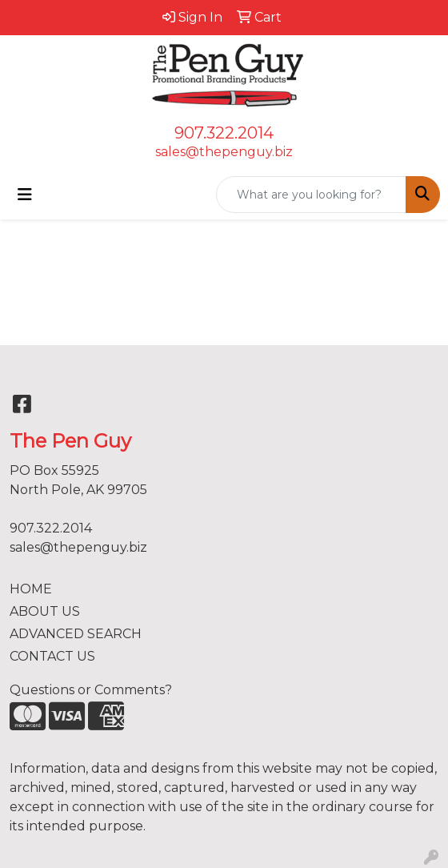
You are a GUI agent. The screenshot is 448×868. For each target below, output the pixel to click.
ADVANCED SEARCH (76, 634)
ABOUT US (45, 611)
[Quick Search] (311, 195)
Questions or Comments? (91, 690)
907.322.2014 (224, 133)
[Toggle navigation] (25, 195)
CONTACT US (52, 656)
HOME (31, 589)
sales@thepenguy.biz (224, 152)
